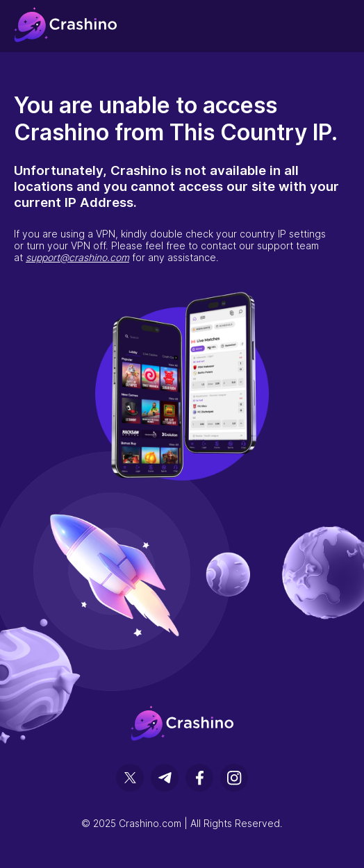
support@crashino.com (77, 257)
